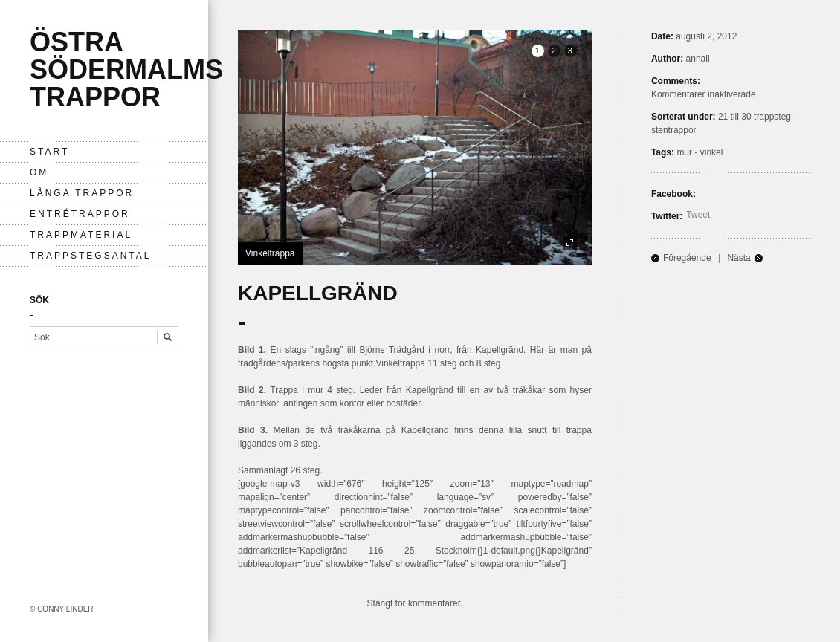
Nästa (739, 258)
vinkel (712, 152)
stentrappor (674, 130)
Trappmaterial (81, 235)
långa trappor (82, 193)
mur (684, 152)
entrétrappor (80, 214)
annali (698, 59)
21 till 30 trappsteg (755, 117)
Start (49, 152)
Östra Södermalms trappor (126, 69)
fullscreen (570, 243)
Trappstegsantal (90, 256)
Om (39, 172)
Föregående (687, 258)
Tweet (698, 215)
